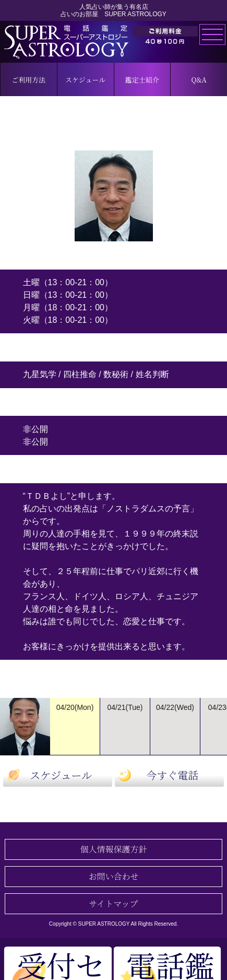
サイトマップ (113, 903)
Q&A (199, 80)
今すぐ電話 (172, 775)
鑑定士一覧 (113, 805)
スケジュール (85, 80)
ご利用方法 (28, 80)
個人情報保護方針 (113, 849)
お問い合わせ (113, 876)
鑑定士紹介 (142, 80)
